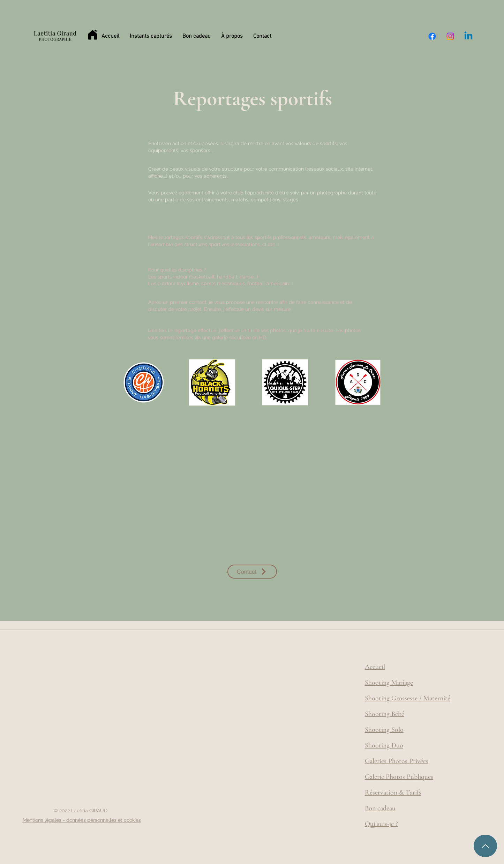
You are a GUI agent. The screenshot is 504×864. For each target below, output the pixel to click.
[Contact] (252, 572)
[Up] (485, 846)
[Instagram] (450, 36)
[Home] (93, 35)
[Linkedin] (468, 36)
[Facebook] (432, 36)
